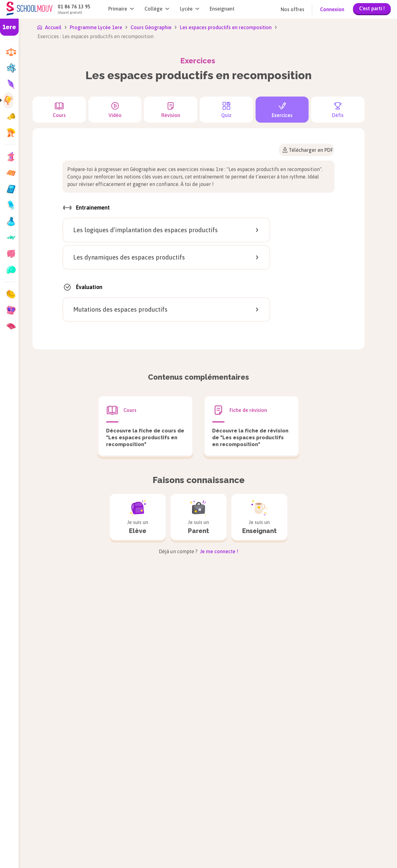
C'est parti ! (372, 8)
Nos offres (292, 9)
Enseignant (222, 9)
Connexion (332, 9)
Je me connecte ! (219, 551)
